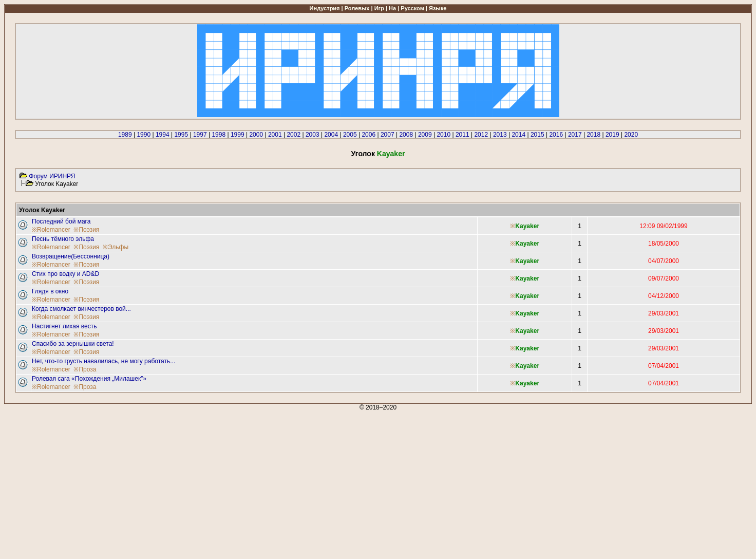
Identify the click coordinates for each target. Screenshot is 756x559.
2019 (612, 135)
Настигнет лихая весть (64, 326)
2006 (368, 135)
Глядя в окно (50, 291)
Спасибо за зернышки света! (73, 344)
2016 (556, 135)
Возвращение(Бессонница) (71, 256)
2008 (406, 135)
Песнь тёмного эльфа (63, 239)
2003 (313, 135)
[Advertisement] (312, 483)
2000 (256, 135)
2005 (350, 135)
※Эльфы (116, 247)
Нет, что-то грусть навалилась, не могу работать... (103, 361)
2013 (500, 135)
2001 (275, 135)
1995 (181, 135)
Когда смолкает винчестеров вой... (81, 309)
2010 (443, 135)
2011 (462, 135)
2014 (518, 135)
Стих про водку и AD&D (65, 274)
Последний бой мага (61, 221)
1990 (144, 135)
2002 (294, 135)
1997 (200, 135)
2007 (388, 135)
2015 (537, 135)
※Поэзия (86, 230)
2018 (593, 135)
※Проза (85, 369)
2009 (425, 135)
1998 (219, 135)
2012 (481, 135)
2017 (575, 135)
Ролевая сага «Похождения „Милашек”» (89, 379)
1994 (163, 135)
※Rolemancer (51, 230)
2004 (331, 135)
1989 (125, 135)
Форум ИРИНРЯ (52, 176)
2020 (631, 135)
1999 (238, 135)
